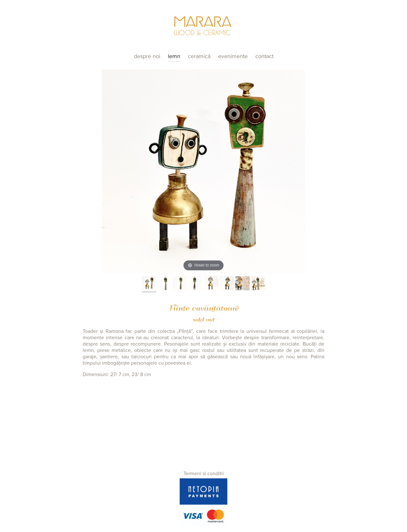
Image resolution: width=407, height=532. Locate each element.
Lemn (174, 56)
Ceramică (199, 56)
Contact (264, 56)
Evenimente (233, 56)
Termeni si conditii (204, 474)
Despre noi (147, 56)
